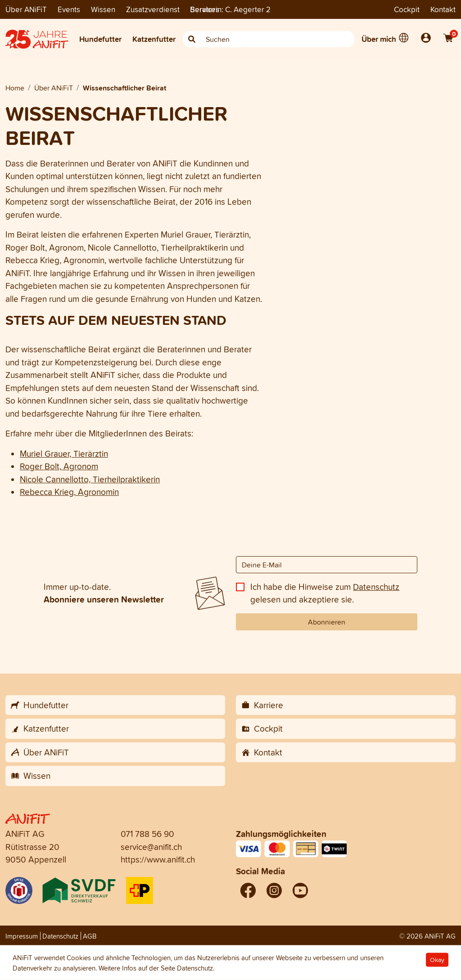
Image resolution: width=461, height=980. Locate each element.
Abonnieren (327, 622)
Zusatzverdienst (153, 9)
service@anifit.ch (151, 847)
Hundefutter (100, 39)
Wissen (103, 9)
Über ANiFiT (26, 9)
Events (69, 9)
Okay (437, 960)
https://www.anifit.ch (158, 859)
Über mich (379, 39)
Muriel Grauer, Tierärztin (64, 454)
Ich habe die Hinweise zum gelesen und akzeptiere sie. (325, 593)
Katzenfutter (154, 39)
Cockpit (407, 9)
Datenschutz (376, 587)
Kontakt (443, 9)
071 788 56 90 (147, 834)
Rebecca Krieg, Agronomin (69, 492)
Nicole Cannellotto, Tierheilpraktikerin (90, 479)
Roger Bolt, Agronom (59, 466)
